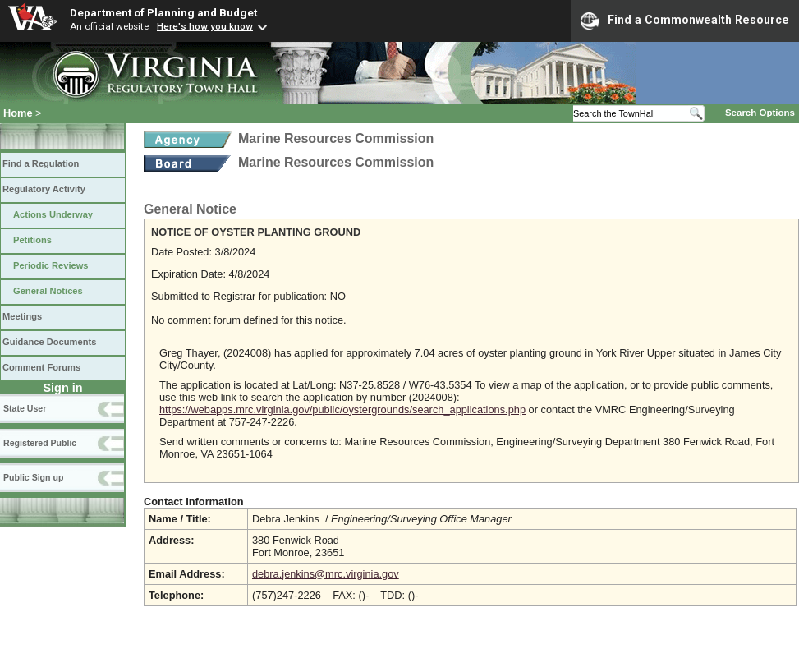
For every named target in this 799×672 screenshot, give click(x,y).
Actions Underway (53, 214)
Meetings (22, 316)
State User (25, 408)
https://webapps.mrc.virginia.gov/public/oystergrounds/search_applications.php (342, 410)
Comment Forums (41, 367)
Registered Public (40, 443)
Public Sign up (33, 477)
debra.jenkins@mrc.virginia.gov (326, 574)
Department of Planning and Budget (163, 12)
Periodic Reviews (51, 265)
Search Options (760, 113)
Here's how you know (205, 26)
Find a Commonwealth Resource (685, 21)
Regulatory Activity (44, 189)
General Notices (48, 291)
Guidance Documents (49, 342)
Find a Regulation (41, 163)
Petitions (32, 240)
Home (18, 113)
